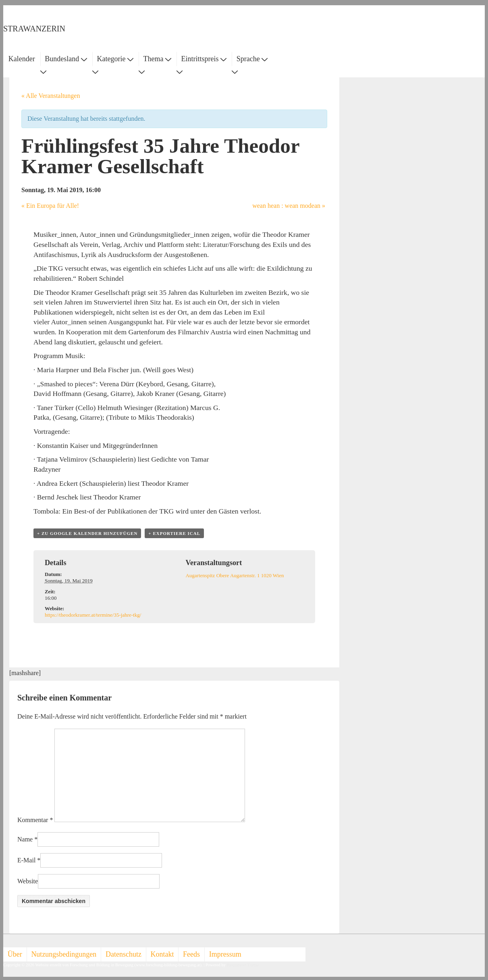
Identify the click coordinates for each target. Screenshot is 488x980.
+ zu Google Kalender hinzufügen (87, 533)
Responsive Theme (243, 965)
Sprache (252, 59)
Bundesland (66, 59)
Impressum (225, 954)
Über (15, 954)
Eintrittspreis (204, 59)
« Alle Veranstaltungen (51, 96)
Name (25, 839)
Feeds (191, 954)
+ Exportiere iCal (174, 533)
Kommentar (35, 820)
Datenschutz (124, 954)
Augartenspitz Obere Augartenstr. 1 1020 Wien (235, 575)
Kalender (22, 59)
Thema (157, 59)
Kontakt (162, 954)
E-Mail (26, 860)
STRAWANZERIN (34, 29)
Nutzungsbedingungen (64, 954)
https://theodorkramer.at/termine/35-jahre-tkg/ (93, 615)
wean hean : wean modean (289, 206)
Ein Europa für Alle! (50, 206)
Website (28, 881)
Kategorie (115, 59)
